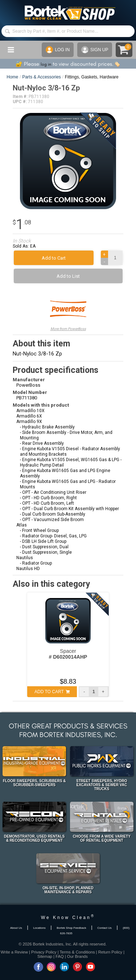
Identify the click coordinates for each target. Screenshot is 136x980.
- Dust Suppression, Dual (44, 547)
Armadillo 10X (30, 411)
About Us (16, 928)
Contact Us (104, 928)
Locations (39, 928)
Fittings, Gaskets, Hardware (92, 77)
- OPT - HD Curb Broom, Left (47, 503)
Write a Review (14, 952)
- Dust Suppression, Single (46, 552)
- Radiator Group (36, 563)
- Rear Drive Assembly (42, 443)
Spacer (68, 654)
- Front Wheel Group (39, 530)
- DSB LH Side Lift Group (43, 541)
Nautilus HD (28, 569)
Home (12, 77)
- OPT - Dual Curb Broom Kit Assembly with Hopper (69, 509)
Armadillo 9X (29, 422)
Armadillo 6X (29, 416)
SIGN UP (95, 50)
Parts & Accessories (42, 77)
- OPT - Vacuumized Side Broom (52, 520)
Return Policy (110, 952)
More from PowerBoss (68, 311)
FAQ (59, 956)
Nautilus (25, 558)
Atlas (22, 525)
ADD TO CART (52, 692)
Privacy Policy (44, 952)
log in (46, 64)
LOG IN (58, 50)
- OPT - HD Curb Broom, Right (48, 498)
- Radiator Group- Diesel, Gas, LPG (53, 536)
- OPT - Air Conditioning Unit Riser (53, 492)
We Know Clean (68, 918)
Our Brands (77, 956)
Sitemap (45, 956)
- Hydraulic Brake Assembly (47, 427)
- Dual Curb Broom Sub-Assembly (53, 514)
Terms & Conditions (77, 952)
